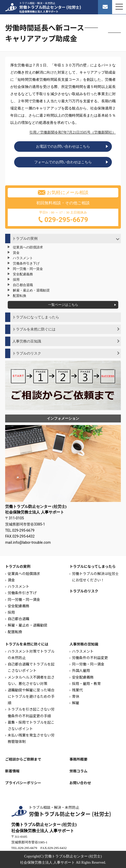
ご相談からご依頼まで (23, 759)
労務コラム (78, 771)
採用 (16, 280)
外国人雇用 (81, 670)
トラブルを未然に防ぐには (34, 329)
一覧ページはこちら (63, 305)
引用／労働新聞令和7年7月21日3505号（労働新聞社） (73, 132)
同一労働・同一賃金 (28, 269)
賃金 (16, 253)
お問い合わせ (80, 783)
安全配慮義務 (23, 274)
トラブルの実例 (25, 239)
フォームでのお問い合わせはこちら (63, 162)
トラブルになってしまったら (36, 317)
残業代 (77, 690)
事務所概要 (78, 759)
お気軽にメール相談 (63, 193)
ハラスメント (23, 258)
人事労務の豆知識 (27, 341)
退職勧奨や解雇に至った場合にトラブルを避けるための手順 (31, 696)
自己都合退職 (23, 285)
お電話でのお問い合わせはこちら (63, 147)
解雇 (76, 703)
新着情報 (12, 771)
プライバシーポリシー (23, 783)
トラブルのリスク (27, 353)
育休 (76, 696)
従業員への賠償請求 (28, 247)
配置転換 (20, 296)
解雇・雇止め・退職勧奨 (31, 290)
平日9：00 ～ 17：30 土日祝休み (63, 218)
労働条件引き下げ (26, 263)
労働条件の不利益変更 (90, 658)
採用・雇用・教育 (86, 683)
